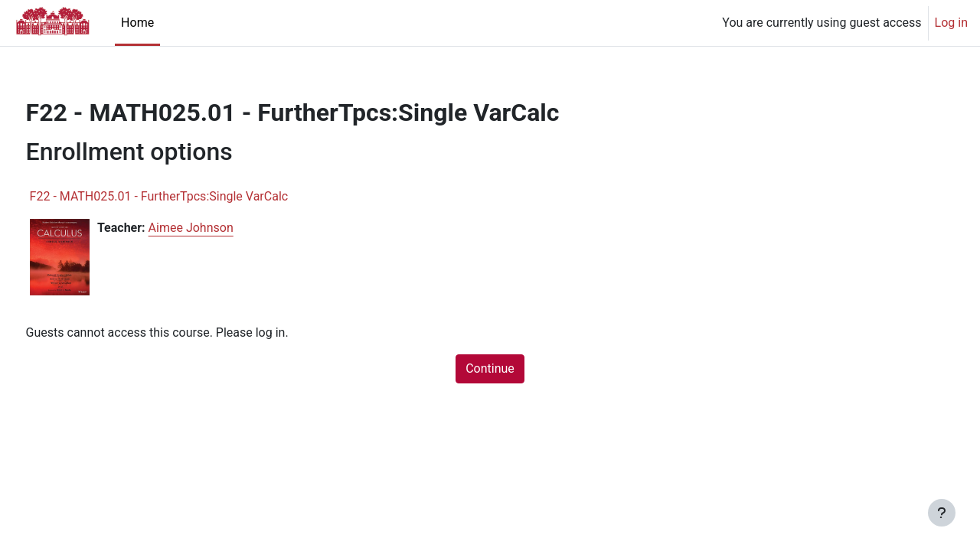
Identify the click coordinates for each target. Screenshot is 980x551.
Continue (490, 368)
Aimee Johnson (219, 228)
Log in (951, 23)
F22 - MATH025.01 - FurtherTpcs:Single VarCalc (188, 196)
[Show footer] (942, 513)
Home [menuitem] (137, 23)
